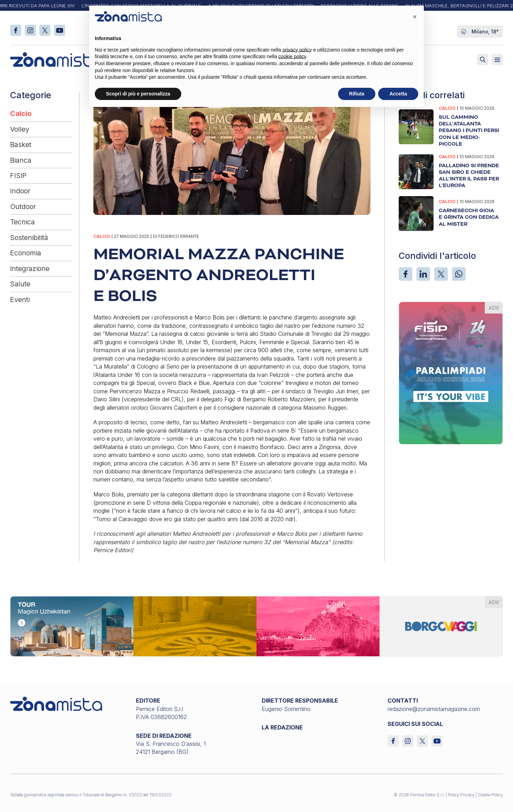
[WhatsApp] (459, 274)
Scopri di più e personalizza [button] (138, 94)
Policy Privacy (461, 795)
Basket (21, 145)
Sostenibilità (29, 238)
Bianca (21, 160)
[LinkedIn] (423, 274)
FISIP (18, 176)
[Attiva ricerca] (483, 60)
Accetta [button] (398, 94)
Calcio (21, 114)
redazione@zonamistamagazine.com (434, 709)
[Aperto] (497, 60)
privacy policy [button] (297, 50)
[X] (441, 274)
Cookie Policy (490, 795)
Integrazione (30, 269)
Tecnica (22, 222)
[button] (415, 17)
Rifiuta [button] (357, 94)
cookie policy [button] (292, 56)
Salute (20, 284)
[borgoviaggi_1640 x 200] (256, 626)
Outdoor (23, 207)
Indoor (20, 191)
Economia (26, 253)
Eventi (20, 300)
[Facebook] (405, 274)
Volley (20, 129)
